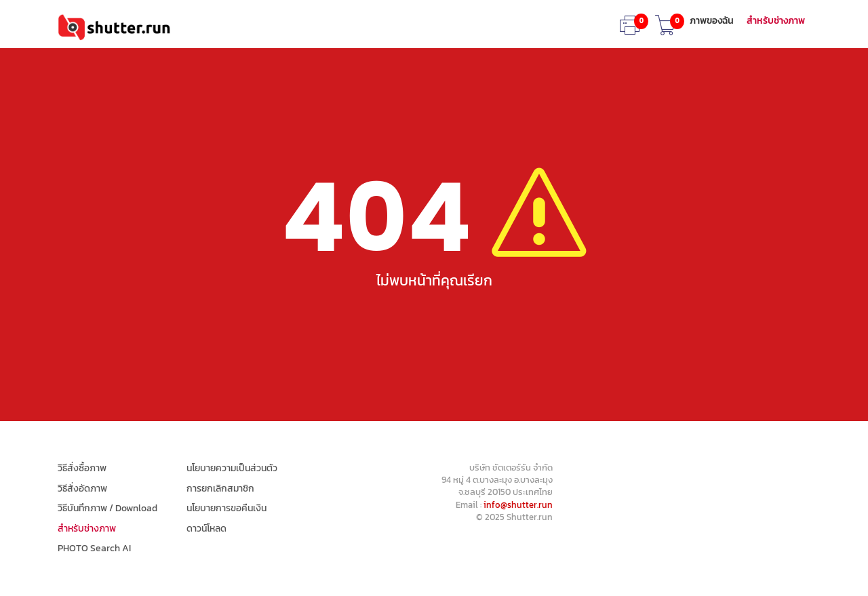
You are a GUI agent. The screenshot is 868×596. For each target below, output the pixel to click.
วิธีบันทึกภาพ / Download (107, 509)
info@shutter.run (518, 505)
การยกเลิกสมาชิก (220, 489)
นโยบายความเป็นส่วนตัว (232, 469)
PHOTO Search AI (94, 549)
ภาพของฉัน (712, 21)
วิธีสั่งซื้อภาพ (82, 469)
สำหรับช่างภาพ (776, 21)
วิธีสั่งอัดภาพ (82, 489)
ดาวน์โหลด (206, 529)
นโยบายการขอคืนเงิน (226, 509)
